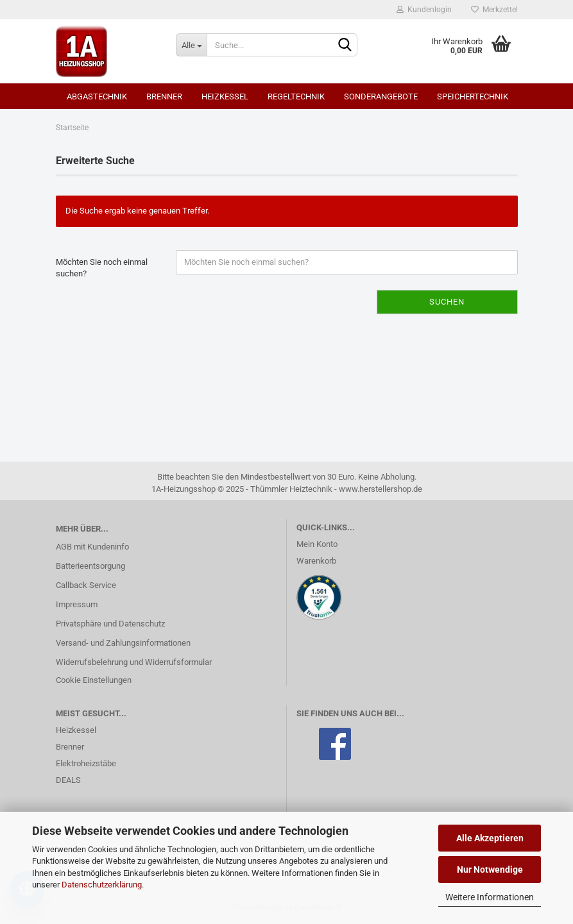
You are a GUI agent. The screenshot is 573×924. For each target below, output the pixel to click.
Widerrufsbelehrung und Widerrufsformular (134, 662)
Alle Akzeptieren (490, 838)
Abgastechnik (97, 97)
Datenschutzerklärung (102, 885)
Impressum (77, 604)
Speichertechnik (473, 97)
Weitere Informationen (490, 897)
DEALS (68, 780)
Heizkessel (225, 97)
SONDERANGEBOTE (381, 97)
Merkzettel (494, 10)
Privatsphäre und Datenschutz (110, 624)
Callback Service (86, 585)
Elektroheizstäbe (86, 763)
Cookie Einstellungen (94, 680)
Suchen (447, 302)
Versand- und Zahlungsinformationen (123, 643)
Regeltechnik (296, 97)
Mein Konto (317, 544)
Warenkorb (316, 561)
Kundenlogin (424, 10)
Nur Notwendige (490, 869)
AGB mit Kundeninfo (92, 547)
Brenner (164, 97)
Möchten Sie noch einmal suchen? (102, 268)
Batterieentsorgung (90, 566)
